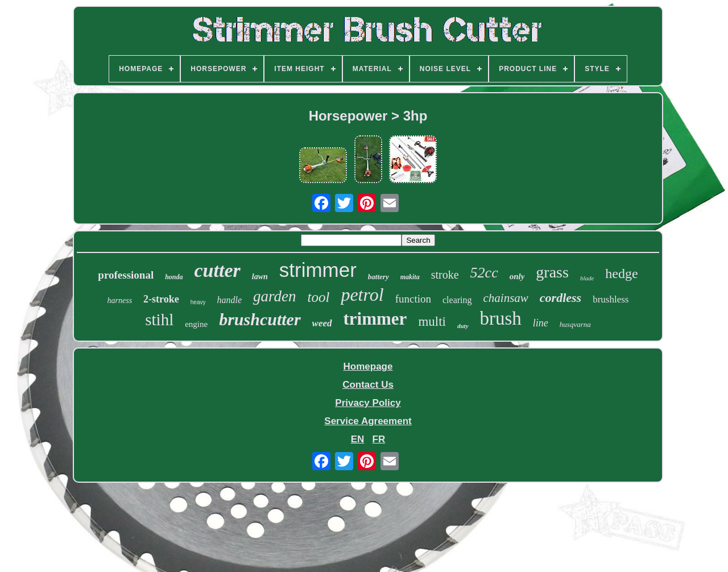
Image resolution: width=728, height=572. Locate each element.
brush (501, 318)
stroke (445, 275)
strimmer (318, 270)
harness (120, 300)
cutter (218, 270)
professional (126, 275)
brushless (611, 299)
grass (552, 272)
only (517, 276)
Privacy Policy (368, 403)
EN (358, 439)
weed (322, 323)
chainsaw (506, 298)
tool (319, 297)
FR (379, 439)
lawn (260, 277)
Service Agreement (368, 421)
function (413, 299)
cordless (561, 298)
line (541, 323)
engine (196, 324)
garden (275, 296)
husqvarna (575, 324)
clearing (457, 300)
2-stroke (161, 299)
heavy (198, 302)
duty (463, 326)
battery (379, 277)
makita (410, 277)
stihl (159, 320)
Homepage (368, 366)
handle (229, 300)
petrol (362, 295)
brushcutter (260, 319)
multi (432, 322)
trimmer (375, 319)
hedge (621, 273)
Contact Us (368, 385)
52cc (484, 273)
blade (587, 278)
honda (174, 277)
